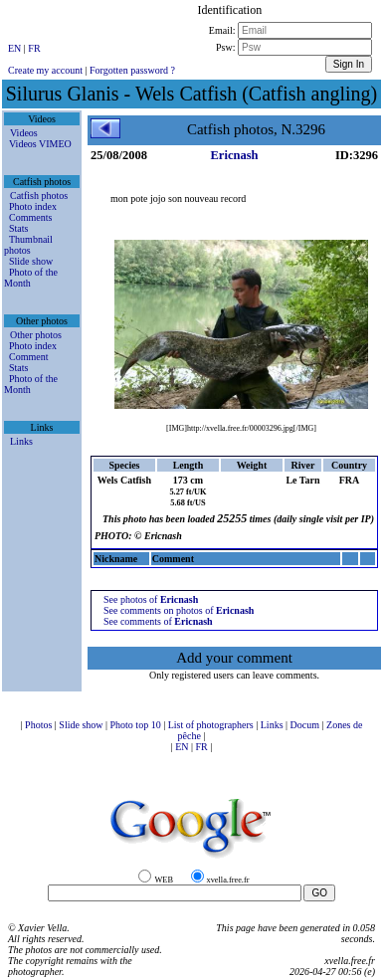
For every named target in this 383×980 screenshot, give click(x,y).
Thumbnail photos (28, 245)
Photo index (33, 206)
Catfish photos (39, 196)
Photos (40, 725)
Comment (28, 357)
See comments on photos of (179, 610)
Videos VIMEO (40, 144)
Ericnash (235, 155)
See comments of (158, 621)
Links (21, 441)
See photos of (151, 599)
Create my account (45, 70)
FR (34, 48)
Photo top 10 (137, 725)
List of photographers (212, 725)
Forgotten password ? (132, 70)
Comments (30, 217)
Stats (18, 228)
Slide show (31, 261)
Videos (24, 133)
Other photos (36, 335)
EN (16, 48)
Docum (306, 725)
